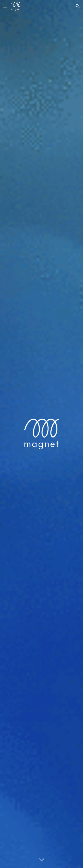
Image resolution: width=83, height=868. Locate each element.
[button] (5, 6)
